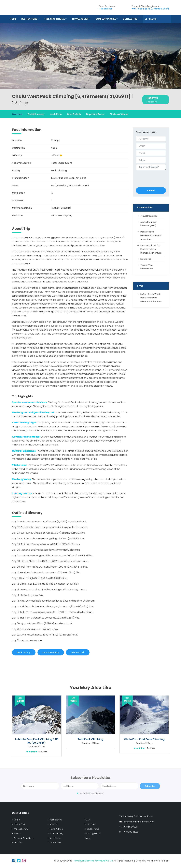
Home (13, 19)
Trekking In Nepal (55, 19)
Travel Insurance (149, 216)
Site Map (18, 843)
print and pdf (78, 652)
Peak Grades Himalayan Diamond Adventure (151, 235)
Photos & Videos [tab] (119, 114)
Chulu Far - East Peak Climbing (144, 739)
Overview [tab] (17, 114)
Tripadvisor (106, 9)
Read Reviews (92, 829)
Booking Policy (93, 833)
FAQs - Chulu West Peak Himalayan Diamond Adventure (151, 298)
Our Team (90, 824)
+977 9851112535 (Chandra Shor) (150, 9)
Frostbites (146, 259)
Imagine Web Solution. (158, 861)
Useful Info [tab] (56, 114)
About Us (54, 824)
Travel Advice (80, 19)
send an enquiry (51, 652)
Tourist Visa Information (147, 267)
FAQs (88, 820)
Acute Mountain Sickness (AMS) (149, 224)
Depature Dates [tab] (95, 114)
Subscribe (150, 786)
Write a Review (21, 829)
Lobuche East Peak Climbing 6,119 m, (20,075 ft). (37, 741)
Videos (17, 833)
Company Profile (106, 19)
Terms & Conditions (24, 838)
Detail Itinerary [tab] (36, 114)
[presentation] (151, 175)
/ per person (152, 102)
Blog (88, 838)
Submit (151, 191)
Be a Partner (56, 838)
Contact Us (130, 19)
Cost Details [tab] (74, 114)
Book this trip (24, 652)
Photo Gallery (56, 833)
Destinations (29, 19)
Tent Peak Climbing (90, 739)
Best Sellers (19, 824)
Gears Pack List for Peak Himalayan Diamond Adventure (151, 249)
